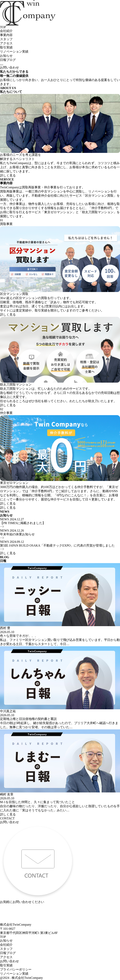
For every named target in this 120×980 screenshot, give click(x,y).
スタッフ (6, 39)
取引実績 (6, 47)
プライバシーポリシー (16, 969)
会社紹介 (6, 31)
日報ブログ (8, 60)
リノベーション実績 (14, 52)
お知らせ (6, 56)
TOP (3, 27)
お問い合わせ (9, 67)
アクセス (6, 43)
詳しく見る (8, 175)
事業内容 (6, 35)
